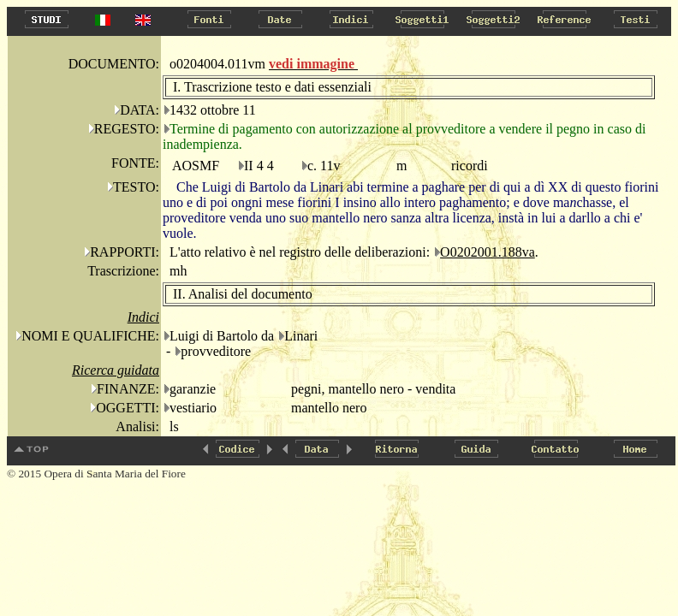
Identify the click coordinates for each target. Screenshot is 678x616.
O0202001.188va (488, 252)
